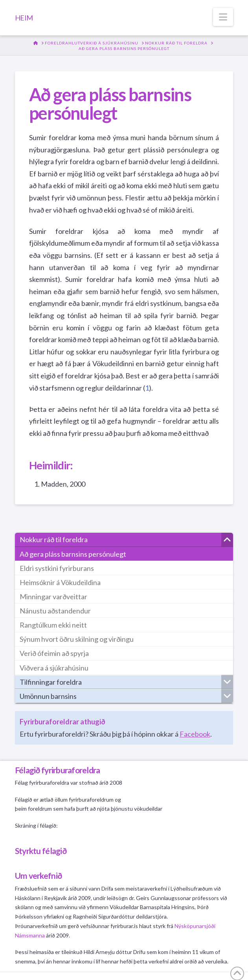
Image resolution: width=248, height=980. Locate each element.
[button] (223, 17)
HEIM (24, 18)
